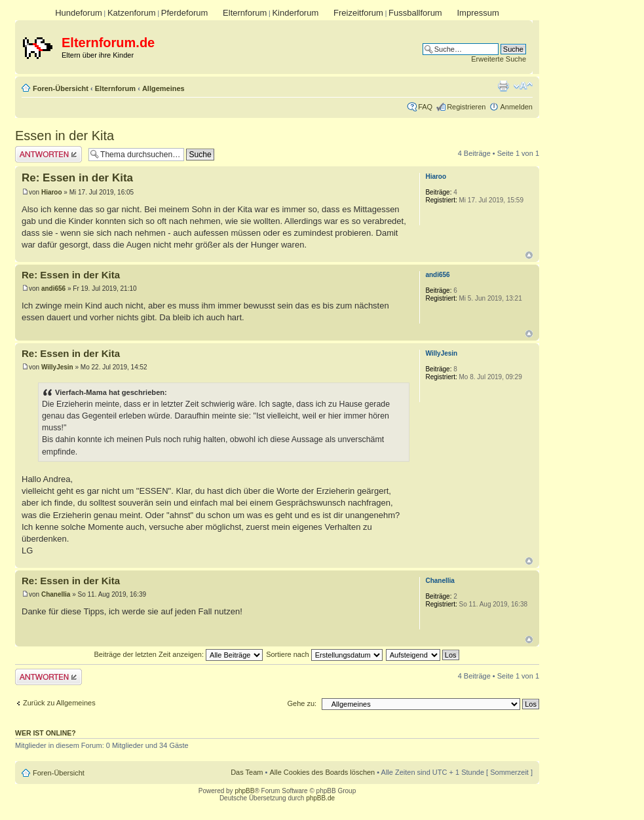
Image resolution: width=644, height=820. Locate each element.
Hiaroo (52, 192)
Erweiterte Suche (499, 59)
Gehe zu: (302, 703)
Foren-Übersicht (61, 88)
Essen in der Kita (65, 136)
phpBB (244, 791)
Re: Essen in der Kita (77, 178)
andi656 (53, 289)
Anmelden (516, 107)
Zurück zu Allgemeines (59, 703)
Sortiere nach (324, 654)
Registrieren (466, 107)
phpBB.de (320, 798)
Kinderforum (295, 13)
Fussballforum (415, 13)
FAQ (425, 107)
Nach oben (529, 255)
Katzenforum (132, 13)
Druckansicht (503, 86)
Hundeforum (79, 13)
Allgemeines (163, 88)
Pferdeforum (185, 13)
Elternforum (245, 13)
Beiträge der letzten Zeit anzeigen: (178, 654)
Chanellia (56, 594)
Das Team (247, 772)
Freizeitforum (358, 13)
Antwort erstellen (48, 154)
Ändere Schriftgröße (523, 86)
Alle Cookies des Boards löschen (322, 772)
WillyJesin (57, 367)
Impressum (478, 13)
